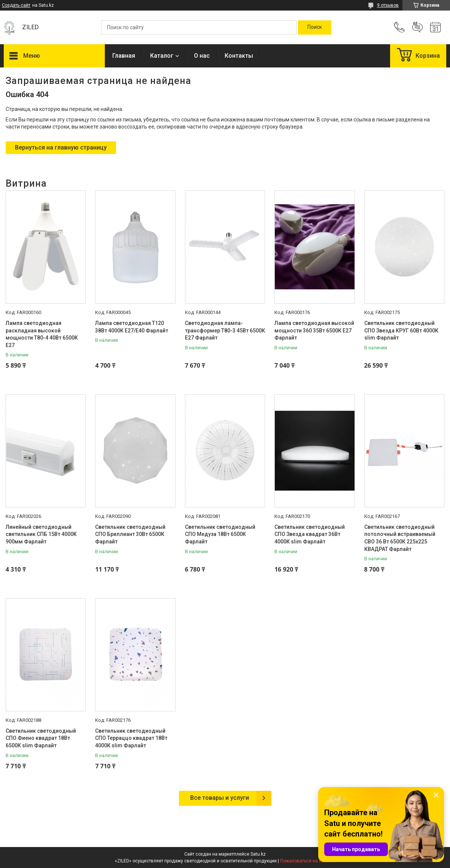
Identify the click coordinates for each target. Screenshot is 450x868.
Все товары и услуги (220, 798)
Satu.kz (258, 854)
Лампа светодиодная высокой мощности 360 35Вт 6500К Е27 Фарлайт (314, 330)
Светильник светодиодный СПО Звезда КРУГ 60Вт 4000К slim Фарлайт (401, 330)
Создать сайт (16, 5)
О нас (202, 56)
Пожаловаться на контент (308, 861)
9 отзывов (388, 5)
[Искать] (315, 27)
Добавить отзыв (417, 27)
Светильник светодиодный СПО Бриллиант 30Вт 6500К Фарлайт (130, 534)
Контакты (239, 56)
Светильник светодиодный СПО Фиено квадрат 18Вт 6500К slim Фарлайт (41, 738)
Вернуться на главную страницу (61, 147)
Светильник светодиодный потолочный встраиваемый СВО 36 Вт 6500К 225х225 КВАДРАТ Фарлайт (400, 538)
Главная (124, 56)
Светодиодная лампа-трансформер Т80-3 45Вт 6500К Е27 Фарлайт (225, 330)
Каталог (162, 56)
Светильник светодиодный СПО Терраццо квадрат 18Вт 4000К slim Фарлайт (131, 738)
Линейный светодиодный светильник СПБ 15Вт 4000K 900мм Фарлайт (41, 534)
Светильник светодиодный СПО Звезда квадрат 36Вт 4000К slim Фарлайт (310, 534)
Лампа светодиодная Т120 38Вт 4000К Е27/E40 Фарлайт (132, 327)
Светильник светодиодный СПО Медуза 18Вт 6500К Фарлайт (220, 534)
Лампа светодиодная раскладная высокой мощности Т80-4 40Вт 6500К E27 (42, 334)
